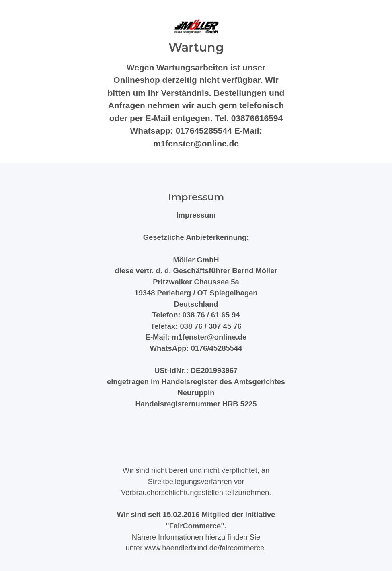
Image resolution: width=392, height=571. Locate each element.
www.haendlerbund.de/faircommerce (204, 548)
